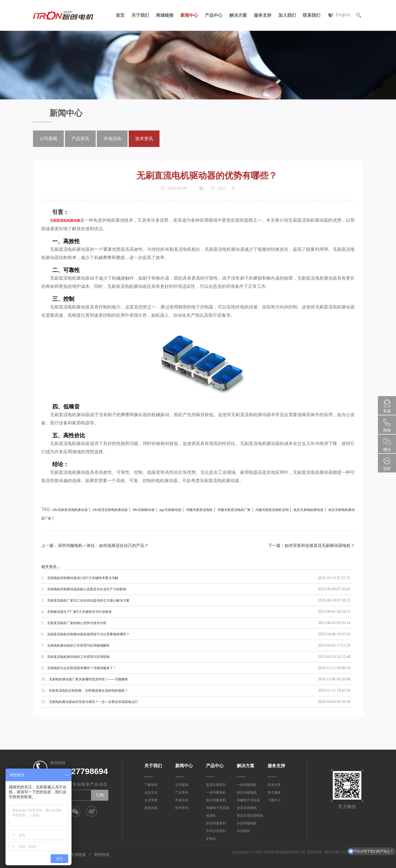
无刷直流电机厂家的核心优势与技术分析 (77, 623)
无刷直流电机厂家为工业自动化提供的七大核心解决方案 (88, 600)
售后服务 (274, 792)
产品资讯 (80, 139)
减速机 (211, 816)
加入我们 (286, 15)
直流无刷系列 (216, 785)
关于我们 (139, 15)
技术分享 (274, 785)
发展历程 (151, 808)
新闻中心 (188, 15)
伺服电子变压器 (218, 808)
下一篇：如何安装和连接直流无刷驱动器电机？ (309, 545)
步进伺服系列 (216, 823)
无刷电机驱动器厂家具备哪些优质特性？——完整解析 (89, 679)
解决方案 (237, 15)
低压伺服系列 (216, 800)
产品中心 (213, 15)
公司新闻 (48, 139)
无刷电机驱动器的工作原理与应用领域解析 (78, 646)
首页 (119, 15)
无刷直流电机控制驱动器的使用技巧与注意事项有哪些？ (88, 634)
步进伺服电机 (247, 823)
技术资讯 (144, 139)
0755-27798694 (79, 771)
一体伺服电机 (216, 792)
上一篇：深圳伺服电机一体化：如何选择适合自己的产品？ (98, 545)
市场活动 (112, 139)
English (343, 15)
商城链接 (164, 15)
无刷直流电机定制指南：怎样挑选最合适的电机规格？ (88, 691)
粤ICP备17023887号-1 (344, 852)
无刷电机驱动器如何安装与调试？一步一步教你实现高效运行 (94, 702)
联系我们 (311, 15)
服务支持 (262, 15)
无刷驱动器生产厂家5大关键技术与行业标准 (79, 612)
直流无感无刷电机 (250, 816)
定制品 (211, 839)
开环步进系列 (216, 831)
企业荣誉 (151, 800)
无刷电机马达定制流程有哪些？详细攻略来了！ (82, 668)
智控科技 (102, 855)
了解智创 (151, 785)
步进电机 (243, 831)
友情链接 (78, 855)
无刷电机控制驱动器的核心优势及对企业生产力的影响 (87, 589)
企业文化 (151, 792)
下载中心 (274, 800)
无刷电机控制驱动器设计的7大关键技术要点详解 (83, 578)
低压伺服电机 (247, 792)
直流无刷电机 (247, 808)
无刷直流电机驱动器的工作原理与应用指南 (78, 657)
